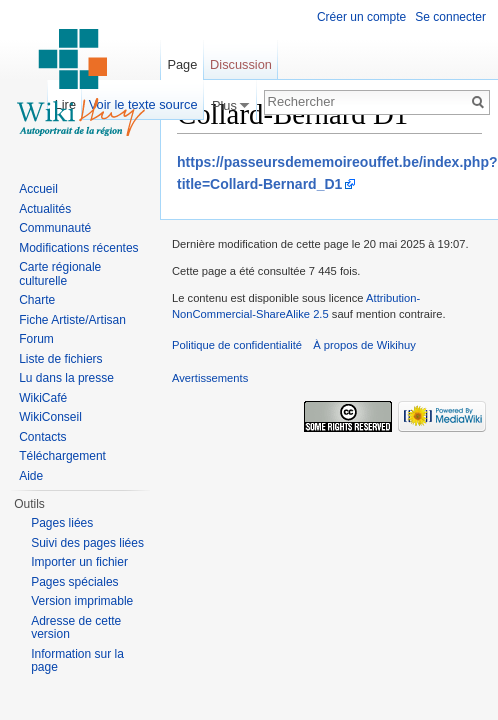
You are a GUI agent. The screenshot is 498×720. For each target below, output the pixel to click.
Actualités (45, 209)
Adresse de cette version (76, 628)
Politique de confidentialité (237, 345)
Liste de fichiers (60, 359)
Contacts (42, 437)
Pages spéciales (74, 582)
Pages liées (62, 523)
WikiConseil (50, 417)
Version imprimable (82, 601)
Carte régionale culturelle (60, 274)
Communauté (55, 228)
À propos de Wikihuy (364, 345)
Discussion (241, 64)
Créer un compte (361, 17)
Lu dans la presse (66, 378)
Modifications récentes (78, 248)
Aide (31, 476)
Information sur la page (77, 661)
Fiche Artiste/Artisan (72, 320)
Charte (37, 300)
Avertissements (210, 378)
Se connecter (450, 17)
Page (182, 64)
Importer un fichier (79, 562)
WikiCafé (43, 398)
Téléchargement (62, 456)
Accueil (38, 189)
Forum (36, 339)
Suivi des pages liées (87, 543)
